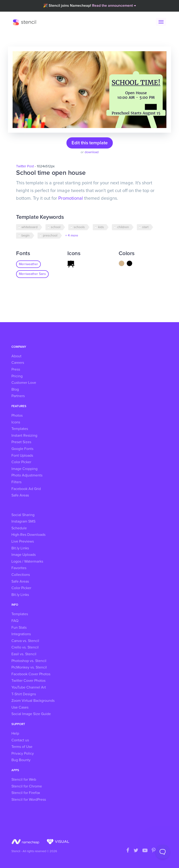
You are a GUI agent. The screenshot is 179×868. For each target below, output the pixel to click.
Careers (18, 363)
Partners (18, 396)
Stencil (26, 22)
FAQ (15, 621)
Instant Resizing (24, 436)
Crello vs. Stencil (25, 647)
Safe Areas (20, 495)
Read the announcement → (114, 6)
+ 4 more (72, 236)
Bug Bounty (21, 760)
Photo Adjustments (27, 475)
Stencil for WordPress (29, 800)
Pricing (17, 376)
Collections (21, 575)
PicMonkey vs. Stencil (29, 667)
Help (15, 733)
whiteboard (29, 227)
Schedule (19, 528)
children (123, 227)
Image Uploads (24, 555)
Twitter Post (25, 166)
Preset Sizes (21, 442)
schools (79, 227)
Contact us (20, 740)
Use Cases (20, 707)
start (145, 227)
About (16, 356)
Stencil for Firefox (26, 793)
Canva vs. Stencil (25, 641)
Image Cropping (24, 469)
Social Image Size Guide (31, 714)
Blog (15, 389)
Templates (20, 429)
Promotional (71, 198)
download (92, 152)
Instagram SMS (23, 521)
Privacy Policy (23, 753)
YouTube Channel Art (29, 687)
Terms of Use (22, 747)
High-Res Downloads (28, 535)
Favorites (19, 568)
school (56, 227)
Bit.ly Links (20, 548)
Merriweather (28, 264)
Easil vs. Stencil (24, 654)
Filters (16, 482)
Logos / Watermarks (27, 561)
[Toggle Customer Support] (163, 852)
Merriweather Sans (32, 274)
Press (16, 369)
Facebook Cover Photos (31, 674)
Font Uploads (22, 456)
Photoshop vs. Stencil (29, 661)
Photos (17, 415)
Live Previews (23, 541)
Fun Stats (19, 628)
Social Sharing (23, 515)
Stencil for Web (24, 780)
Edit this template (90, 143)
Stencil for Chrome (27, 786)
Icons (16, 422)
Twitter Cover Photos (28, 681)
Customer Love (24, 383)
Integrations (21, 634)
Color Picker (21, 462)
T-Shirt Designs (24, 694)
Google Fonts (22, 449)
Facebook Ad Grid (26, 489)
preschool (50, 236)
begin (26, 236)
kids (101, 227)
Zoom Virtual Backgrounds (33, 701)
